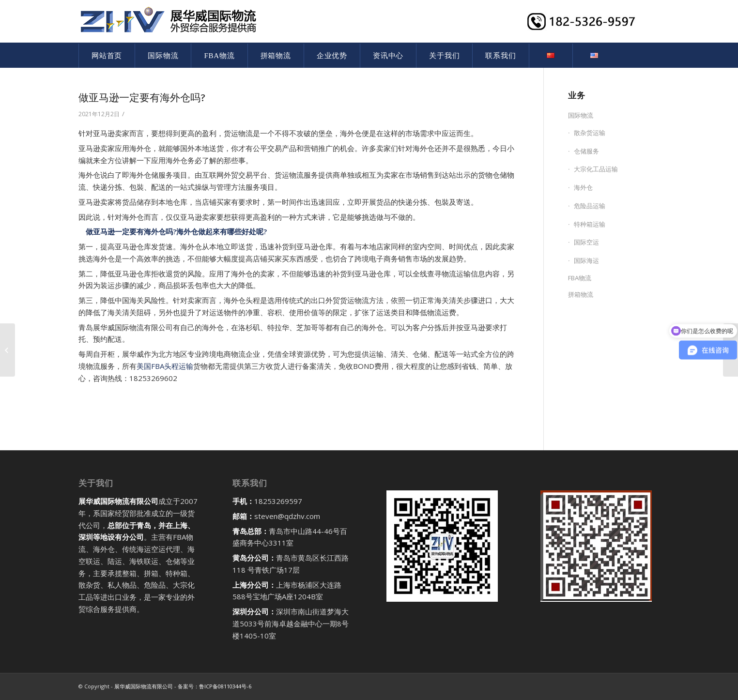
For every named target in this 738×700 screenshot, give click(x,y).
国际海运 (586, 260)
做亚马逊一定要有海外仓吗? (142, 98)
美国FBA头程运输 (165, 366)
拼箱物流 (581, 294)
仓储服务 (586, 151)
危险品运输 (590, 206)
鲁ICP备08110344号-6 (225, 686)
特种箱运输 (590, 224)
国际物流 (581, 115)
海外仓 (583, 187)
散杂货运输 (590, 133)
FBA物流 (580, 278)
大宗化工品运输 (596, 169)
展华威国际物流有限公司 (144, 686)
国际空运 (586, 242)
